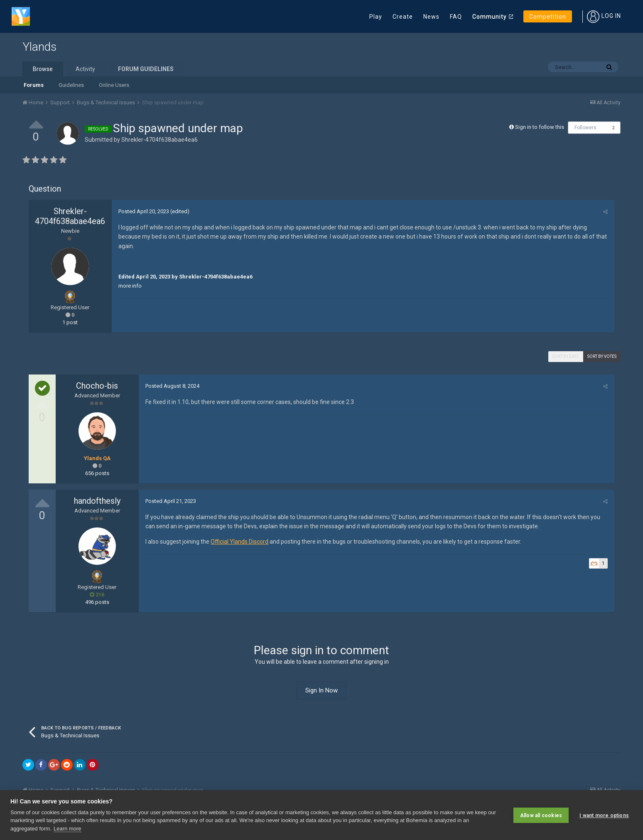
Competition (548, 17)
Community (490, 17)
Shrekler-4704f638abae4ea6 (160, 140)
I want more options (604, 815)
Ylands (39, 47)
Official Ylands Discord (239, 542)
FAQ (456, 17)
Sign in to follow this (540, 127)
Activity (85, 69)
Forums (34, 85)
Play (376, 17)
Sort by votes (602, 356)
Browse (43, 69)
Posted (143, 211)
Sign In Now (321, 690)
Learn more (67, 829)
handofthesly (97, 501)
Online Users (114, 85)
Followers (585, 128)
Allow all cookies (541, 815)
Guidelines (71, 85)
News (431, 17)
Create (403, 17)
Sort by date (566, 356)
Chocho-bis (97, 386)
